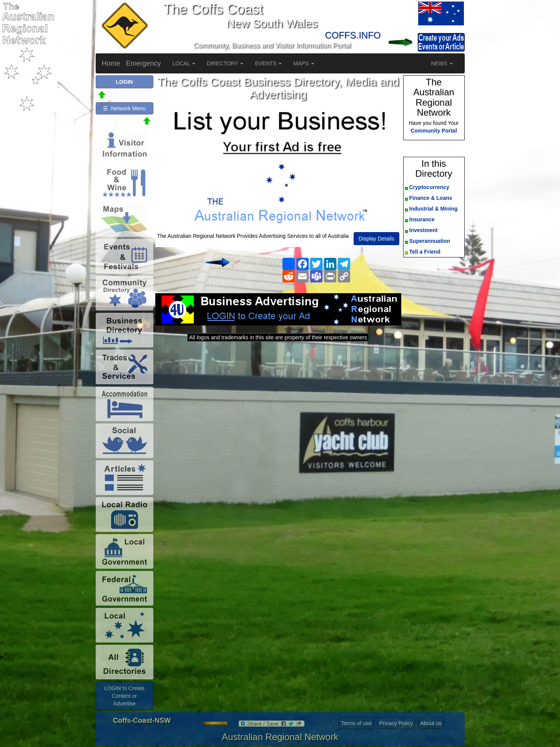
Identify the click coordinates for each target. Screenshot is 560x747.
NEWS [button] (442, 63)
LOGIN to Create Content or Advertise (124, 696)
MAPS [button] (304, 63)
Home (111, 63)
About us (431, 723)
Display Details (376, 239)
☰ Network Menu (124, 108)
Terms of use (356, 723)
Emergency (144, 63)
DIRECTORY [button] (225, 63)
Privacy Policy (396, 723)
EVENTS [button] (268, 63)
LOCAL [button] (184, 63)
